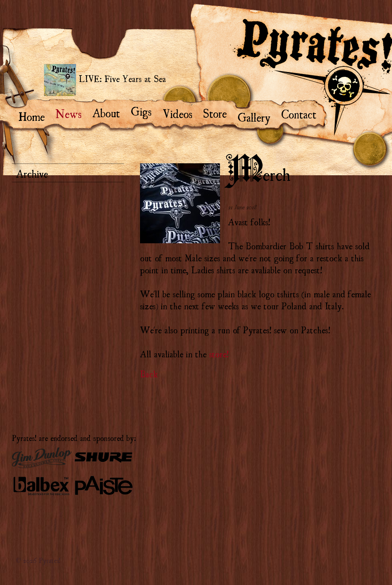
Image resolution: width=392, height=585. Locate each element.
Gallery (258, 116)
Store (219, 112)
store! (219, 353)
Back (149, 373)
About (110, 112)
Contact (303, 113)
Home (35, 116)
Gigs (145, 110)
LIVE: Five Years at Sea (105, 80)
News (72, 113)
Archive (32, 173)
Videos (181, 113)
